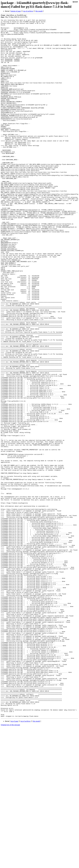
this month (39, 11)
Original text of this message (10, 864)
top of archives (28, 11)
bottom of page (16, 11)
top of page (15, 861)
